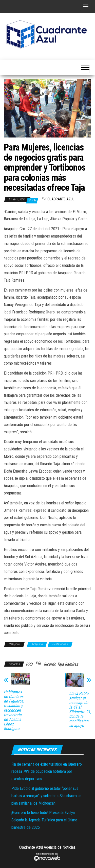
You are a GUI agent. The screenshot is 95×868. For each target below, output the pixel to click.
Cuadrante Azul (61, 199)
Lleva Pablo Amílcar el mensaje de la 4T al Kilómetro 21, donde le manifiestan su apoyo (80, 710)
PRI (38, 663)
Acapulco (37, 644)
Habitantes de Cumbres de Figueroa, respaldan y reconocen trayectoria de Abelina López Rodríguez (14, 710)
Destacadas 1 (60, 644)
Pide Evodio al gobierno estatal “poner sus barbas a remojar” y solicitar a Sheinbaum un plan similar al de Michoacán (46, 796)
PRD (29, 664)
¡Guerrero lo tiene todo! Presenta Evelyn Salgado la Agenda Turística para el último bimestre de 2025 (44, 820)
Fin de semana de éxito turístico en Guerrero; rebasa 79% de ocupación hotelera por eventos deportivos (47, 772)
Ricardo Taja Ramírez (61, 664)
